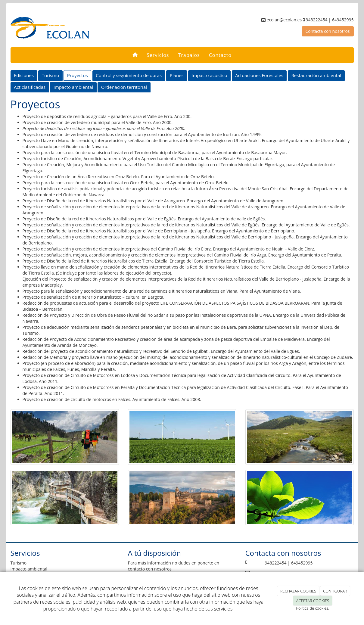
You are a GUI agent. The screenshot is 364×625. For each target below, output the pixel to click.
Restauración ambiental (316, 75)
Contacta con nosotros (328, 31)
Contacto (220, 55)
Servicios (158, 55)
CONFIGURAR (335, 591)
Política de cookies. (313, 608)
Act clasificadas (30, 87)
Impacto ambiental (73, 87)
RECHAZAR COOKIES (298, 591)
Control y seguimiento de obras (129, 75)
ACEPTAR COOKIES (313, 601)
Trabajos (189, 55)
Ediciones (24, 75)
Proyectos (78, 75)
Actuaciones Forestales (259, 75)
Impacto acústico (209, 75)
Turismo (50, 75)
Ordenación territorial (124, 87)
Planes (177, 75)
